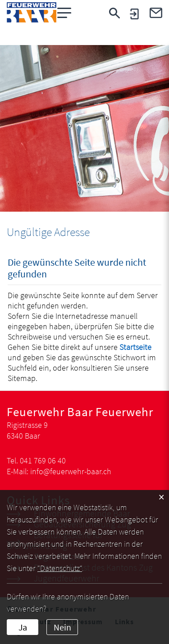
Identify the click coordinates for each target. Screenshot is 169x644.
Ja (23, 627)
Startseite (135, 347)
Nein (62, 627)
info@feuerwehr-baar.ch (71, 471)
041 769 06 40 (43, 460)
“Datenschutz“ (60, 568)
